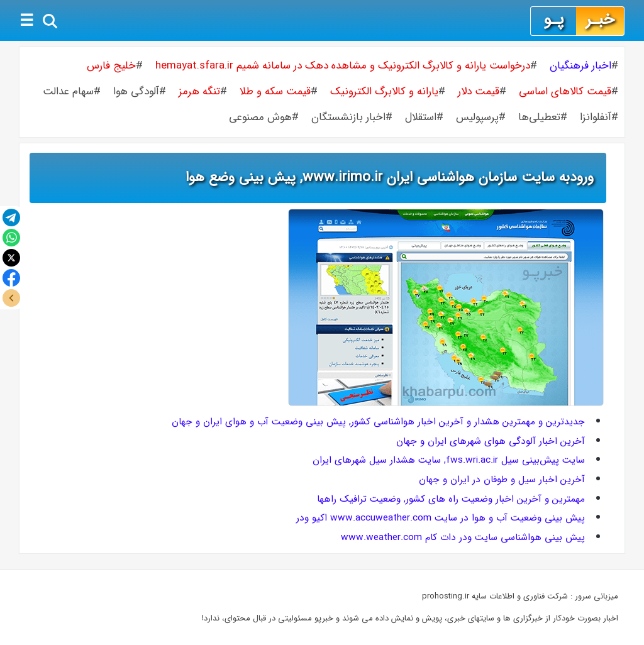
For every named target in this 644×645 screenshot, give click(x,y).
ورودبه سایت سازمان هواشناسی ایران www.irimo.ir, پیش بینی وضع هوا (390, 177)
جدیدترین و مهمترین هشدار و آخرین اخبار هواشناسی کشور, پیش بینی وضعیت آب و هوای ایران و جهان (378, 422)
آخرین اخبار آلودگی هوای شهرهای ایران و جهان (491, 441)
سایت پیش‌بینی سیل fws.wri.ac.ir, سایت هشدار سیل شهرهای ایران (449, 460)
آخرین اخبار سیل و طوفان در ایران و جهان (502, 480)
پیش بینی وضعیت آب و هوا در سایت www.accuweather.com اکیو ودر (441, 518)
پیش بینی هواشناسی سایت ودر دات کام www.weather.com (463, 537)
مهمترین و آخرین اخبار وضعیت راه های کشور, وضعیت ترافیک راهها (451, 499)
